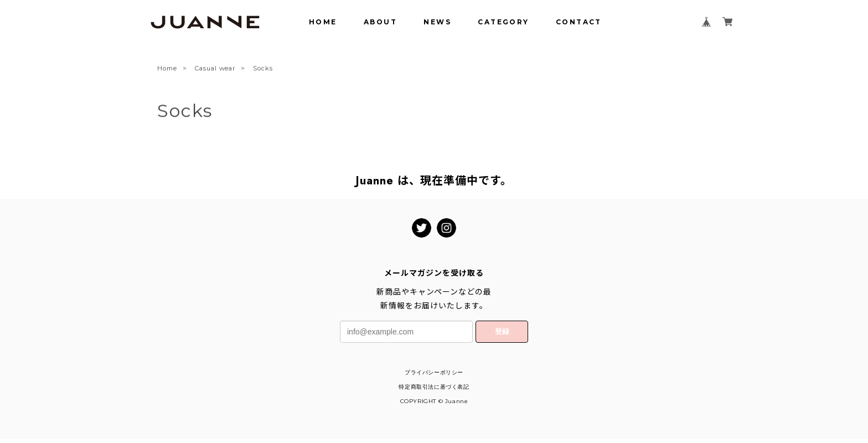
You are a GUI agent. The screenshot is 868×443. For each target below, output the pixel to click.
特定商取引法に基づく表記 (434, 387)
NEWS (437, 22)
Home (167, 69)
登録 (502, 331)
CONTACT (579, 22)
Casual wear (215, 69)
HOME (323, 22)
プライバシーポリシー (434, 372)
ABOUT (380, 22)
